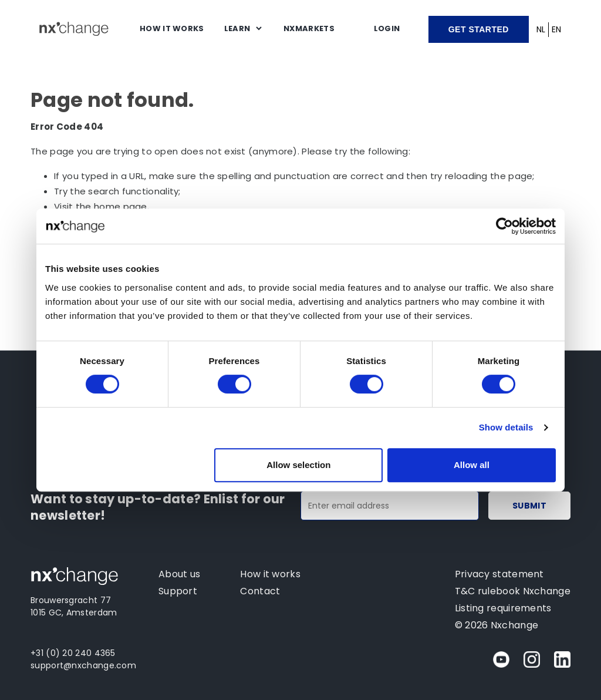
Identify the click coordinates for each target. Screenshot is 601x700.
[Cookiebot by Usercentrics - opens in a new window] (504, 226)
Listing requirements (503, 608)
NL (541, 29)
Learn (237, 28)
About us (179, 574)
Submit (529, 506)
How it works (172, 28)
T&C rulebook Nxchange (513, 591)
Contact (260, 591)
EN (557, 29)
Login (387, 28)
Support (178, 591)
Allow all (472, 465)
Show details (506, 427)
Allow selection (298, 465)
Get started (479, 29)
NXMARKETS (309, 28)
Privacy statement (499, 574)
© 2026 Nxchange (497, 625)
